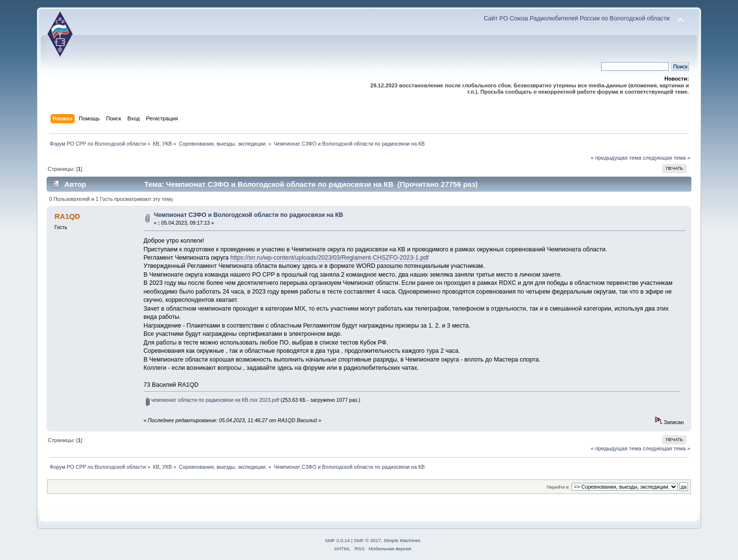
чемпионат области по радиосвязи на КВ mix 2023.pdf (213, 400)
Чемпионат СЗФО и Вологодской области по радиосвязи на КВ (248, 215)
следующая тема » (667, 158)
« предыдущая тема (616, 158)
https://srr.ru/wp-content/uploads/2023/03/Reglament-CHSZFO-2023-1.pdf (330, 258)
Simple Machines (402, 540)
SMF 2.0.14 (337, 540)
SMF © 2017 (367, 540)
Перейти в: (558, 487)
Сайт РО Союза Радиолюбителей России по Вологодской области (577, 18)
